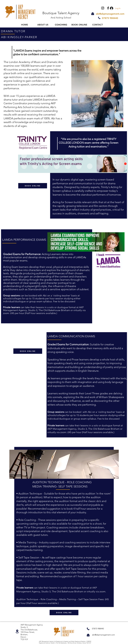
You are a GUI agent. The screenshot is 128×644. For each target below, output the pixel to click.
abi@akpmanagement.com (110, 14)
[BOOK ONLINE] (33, 186)
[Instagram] (103, 8)
